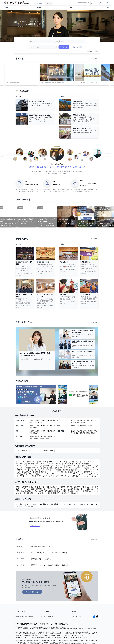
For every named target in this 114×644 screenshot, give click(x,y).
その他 (94, 476)
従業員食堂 (66, 493)
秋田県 (40, 422)
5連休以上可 (39, 491)
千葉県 (92, 420)
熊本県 (37, 436)
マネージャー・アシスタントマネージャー (55, 474)
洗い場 (27, 470)
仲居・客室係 (42, 462)
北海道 (32, 420)
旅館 (62, 96)
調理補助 (20, 470)
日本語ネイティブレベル (75, 491)
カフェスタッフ (54, 476)
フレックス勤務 (69, 489)
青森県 (49, 420)
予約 (49, 464)
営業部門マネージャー (77, 470)
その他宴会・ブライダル (32, 468)
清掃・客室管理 (29, 464)
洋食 (56, 468)
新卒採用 (70, 487)
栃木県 (77, 422)
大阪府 (32, 431)
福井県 (35, 428)
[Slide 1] (17, 26)
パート (40, 451)
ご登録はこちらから (35, 525)
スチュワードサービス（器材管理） (42, 470)
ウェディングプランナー (87, 466)
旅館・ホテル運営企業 (40, 504)
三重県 (90, 426)
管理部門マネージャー (47, 472)
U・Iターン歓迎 (29, 489)
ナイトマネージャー (73, 462)
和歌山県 (35, 433)
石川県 (43, 426)
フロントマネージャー (30, 462)
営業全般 (66, 470)
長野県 (37, 426)
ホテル (18, 96)
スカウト (71, 8)
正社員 (18, 451)
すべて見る (94, 59)
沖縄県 (47, 438)
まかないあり (91, 487)
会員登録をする (86, 218)
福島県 (43, 420)
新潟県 (32, 426)
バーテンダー (34, 466)
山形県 (35, 422)
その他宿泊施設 (53, 504)
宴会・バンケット (57, 466)
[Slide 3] (20, 26)
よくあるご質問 (105, 8)
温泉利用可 (25, 487)
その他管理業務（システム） (90, 472)
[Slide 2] (19, 26)
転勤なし (59, 489)
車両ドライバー (25, 476)
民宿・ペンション (26, 504)
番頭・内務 (89, 474)
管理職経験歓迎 (40, 489)
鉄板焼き (79, 468)
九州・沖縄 (19, 436)
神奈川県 (79, 420)
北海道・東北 (20, 420)
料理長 (51, 468)
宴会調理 (87, 468)
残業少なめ (90, 489)
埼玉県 (86, 420)
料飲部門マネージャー (89, 464)
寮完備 (18, 487)
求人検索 (7, 8)
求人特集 (39, 8)
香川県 (82, 433)
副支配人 (38, 474)
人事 (57, 472)
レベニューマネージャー (89, 462)
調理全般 (44, 468)
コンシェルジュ (40, 464)
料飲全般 (78, 464)
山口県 (84, 431)
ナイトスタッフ (61, 462)
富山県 (49, 426)
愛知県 (73, 426)
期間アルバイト (49, 451)
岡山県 (79, 431)
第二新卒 (77, 487)
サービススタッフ (42, 476)
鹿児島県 (44, 436)
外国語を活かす (80, 489)
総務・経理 (64, 472)
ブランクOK (51, 489)
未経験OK (54, 487)
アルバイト (32, 451)
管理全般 (36, 472)
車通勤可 (62, 487)
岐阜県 (84, 426)
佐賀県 (42, 438)
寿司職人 (72, 468)
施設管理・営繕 (74, 472)
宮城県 (37, 420)
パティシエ (95, 468)
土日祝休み (30, 491)
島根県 (90, 431)
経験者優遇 (46, 487)
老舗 (32, 487)
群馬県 (83, 422)
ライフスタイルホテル (67, 504)
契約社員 (24, 451)
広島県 (73, 431)
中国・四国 (60, 431)
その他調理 (58, 470)
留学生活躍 (48, 491)
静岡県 (79, 426)
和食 (61, 468)
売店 (33, 476)
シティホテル (90, 504)
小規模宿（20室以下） (53, 493)
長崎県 (50, 436)
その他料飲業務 (44, 466)
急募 (83, 487)
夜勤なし (74, 493)
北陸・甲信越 (20, 426)
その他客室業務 (68, 464)
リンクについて (57, 617)
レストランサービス (22, 466)
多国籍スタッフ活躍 (60, 491)
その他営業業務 (26, 472)
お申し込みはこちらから (32, 592)
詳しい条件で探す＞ (78, 47)
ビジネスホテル (29, 506)
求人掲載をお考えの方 (83, 3)
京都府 (43, 431)
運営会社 (85, 611)
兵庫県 (37, 431)
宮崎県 (36, 438)
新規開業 (38, 487)
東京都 (73, 420)
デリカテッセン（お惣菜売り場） (71, 476)
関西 (17, 431)
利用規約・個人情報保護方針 (29, 617)
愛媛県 (76, 433)
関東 (58, 420)
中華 (66, 468)
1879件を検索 (64, 47)
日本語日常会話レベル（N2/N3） (34, 493)
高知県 (93, 433)
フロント (51, 462)
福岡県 (32, 436)
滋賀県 (49, 431)
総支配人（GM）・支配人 (25, 474)
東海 (58, 426)
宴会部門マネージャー (71, 466)
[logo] (17, 3)
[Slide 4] (22, 26)
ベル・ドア (19, 464)
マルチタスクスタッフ (77, 474)
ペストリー (86, 476)
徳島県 (88, 433)
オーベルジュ (79, 504)
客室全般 (18, 462)
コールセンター (57, 464)
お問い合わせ (57, 611)
